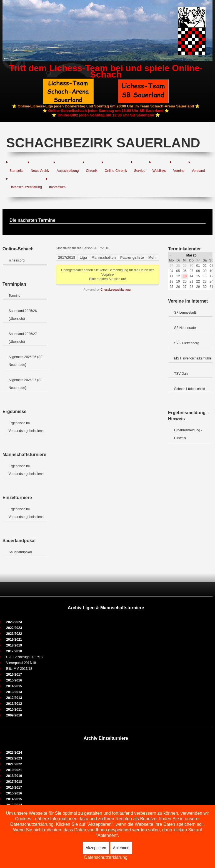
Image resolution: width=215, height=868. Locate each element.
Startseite (17, 171)
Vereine (179, 171)
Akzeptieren (96, 848)
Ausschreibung (68, 171)
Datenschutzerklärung (26, 187)
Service (140, 171)
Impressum (57, 187)
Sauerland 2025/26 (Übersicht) (23, 315)
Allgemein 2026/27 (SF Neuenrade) (26, 384)
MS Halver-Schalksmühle (193, 358)
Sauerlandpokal (20, 552)
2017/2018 (67, 257)
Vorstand (198, 171)
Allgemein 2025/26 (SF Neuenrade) (26, 361)
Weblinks (159, 171)
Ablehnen (121, 848)
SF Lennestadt (185, 313)
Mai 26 (192, 255)
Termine (15, 296)
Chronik (92, 171)
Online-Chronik (116, 171)
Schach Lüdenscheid (190, 389)
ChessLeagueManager (116, 290)
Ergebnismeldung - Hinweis (188, 434)
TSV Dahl (181, 374)
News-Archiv (40, 171)
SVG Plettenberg (187, 343)
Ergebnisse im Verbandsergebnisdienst (27, 427)
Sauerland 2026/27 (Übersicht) (23, 338)
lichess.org (17, 260)
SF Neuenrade (185, 328)
